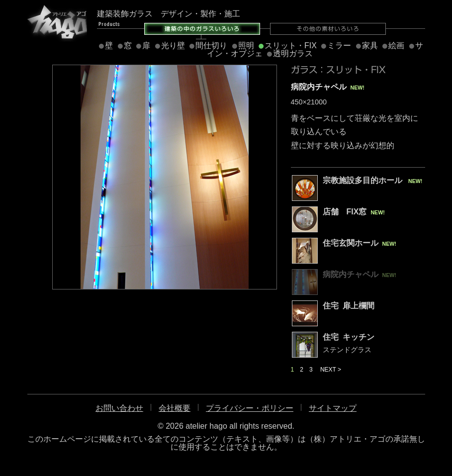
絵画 (396, 46)
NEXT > (331, 370)
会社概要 (175, 408)
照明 (246, 46)
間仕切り (211, 46)
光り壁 (173, 46)
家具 (370, 46)
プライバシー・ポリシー (250, 408)
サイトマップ (333, 408)
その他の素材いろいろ (328, 29)
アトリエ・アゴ (57, 22)
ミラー (339, 46)
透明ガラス (293, 53)
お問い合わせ (119, 408)
